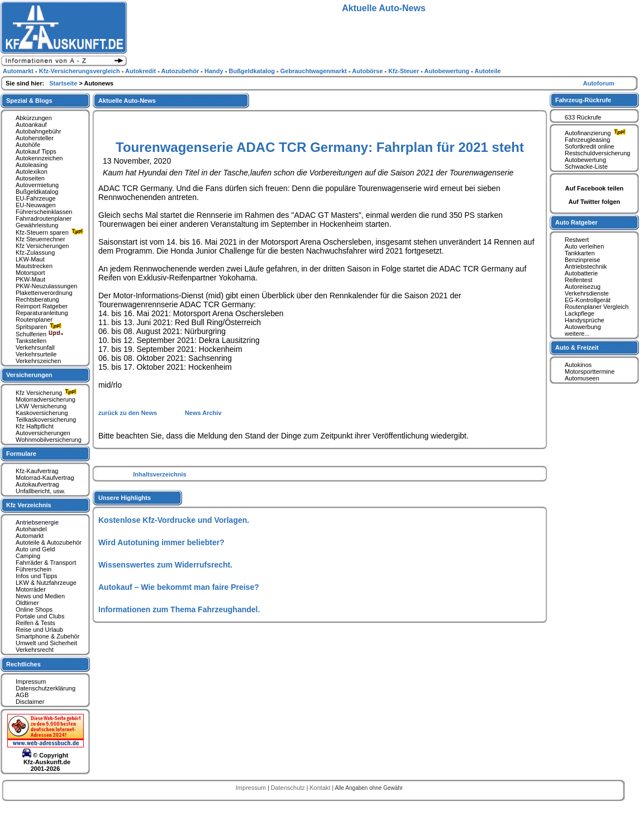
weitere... (577, 333)
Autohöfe (28, 145)
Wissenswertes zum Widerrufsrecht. (165, 565)
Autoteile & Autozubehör (49, 542)
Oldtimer (27, 603)
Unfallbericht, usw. (40, 491)
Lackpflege (579, 313)
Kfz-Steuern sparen (51, 232)
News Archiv (203, 413)
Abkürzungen (34, 118)
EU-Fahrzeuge (36, 198)
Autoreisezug (583, 287)
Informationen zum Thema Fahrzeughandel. (179, 609)
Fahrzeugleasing (587, 140)
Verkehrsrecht (35, 650)
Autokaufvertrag (37, 484)
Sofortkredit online (590, 146)
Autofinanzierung (597, 133)
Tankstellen (31, 341)
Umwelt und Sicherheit (46, 643)
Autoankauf (31, 125)
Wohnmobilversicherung (49, 440)
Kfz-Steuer (404, 71)
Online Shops (34, 609)
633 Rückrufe (583, 117)
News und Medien (40, 596)
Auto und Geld (35, 549)
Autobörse (368, 71)
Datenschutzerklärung (46, 688)
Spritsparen (40, 327)
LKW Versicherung (41, 406)
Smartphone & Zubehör (47, 636)
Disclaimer (30, 702)
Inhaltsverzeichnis (159, 474)
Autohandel (31, 529)
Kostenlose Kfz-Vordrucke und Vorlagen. (174, 520)
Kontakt (321, 788)
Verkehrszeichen (38, 361)
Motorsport (30, 273)
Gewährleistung (37, 225)
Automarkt (30, 536)
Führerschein (34, 569)
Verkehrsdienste (587, 293)
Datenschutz (289, 788)
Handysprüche (585, 320)
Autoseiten (30, 178)
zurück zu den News (128, 413)
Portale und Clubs (40, 616)
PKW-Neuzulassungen (46, 286)
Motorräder (31, 589)
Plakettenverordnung (44, 293)
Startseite (64, 83)
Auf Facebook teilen (595, 188)
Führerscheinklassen (44, 212)
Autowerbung (583, 327)
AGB (22, 695)
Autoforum (599, 83)
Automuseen (582, 378)
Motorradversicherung (46, 399)
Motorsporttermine (590, 371)
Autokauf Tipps (36, 151)
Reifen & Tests (35, 623)
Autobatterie (581, 273)
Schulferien (40, 334)
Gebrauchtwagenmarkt (314, 71)
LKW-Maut (30, 259)
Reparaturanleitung (42, 313)
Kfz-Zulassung (35, 252)
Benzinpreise (583, 260)
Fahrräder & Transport (46, 563)
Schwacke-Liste (586, 166)
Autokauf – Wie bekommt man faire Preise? (179, 587)
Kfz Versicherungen (42, 246)
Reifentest (579, 280)
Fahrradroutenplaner (44, 218)
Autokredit (141, 71)
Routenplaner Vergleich (597, 307)
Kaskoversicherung (42, 413)
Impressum (31, 681)
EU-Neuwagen (36, 205)
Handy (215, 71)
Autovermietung (37, 185)
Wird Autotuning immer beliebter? (161, 542)
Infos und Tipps (37, 576)
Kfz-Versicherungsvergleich (80, 71)
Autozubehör (181, 71)
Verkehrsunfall (35, 347)
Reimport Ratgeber (42, 306)
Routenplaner (34, 320)
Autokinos (578, 365)
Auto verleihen (584, 246)
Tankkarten (580, 253)
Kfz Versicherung (47, 393)
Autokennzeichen (39, 158)
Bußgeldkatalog (37, 192)
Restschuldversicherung (597, 153)
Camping (28, 556)
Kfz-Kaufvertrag (37, 471)
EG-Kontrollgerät (588, 300)
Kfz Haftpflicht (35, 426)
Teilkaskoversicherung (46, 420)
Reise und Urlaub (39, 630)
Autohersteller (35, 138)
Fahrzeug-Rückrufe (583, 100)
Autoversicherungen (43, 433)
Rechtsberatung (37, 299)
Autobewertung (585, 160)
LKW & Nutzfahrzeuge (46, 583)
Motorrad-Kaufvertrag (45, 478)
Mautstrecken (34, 266)
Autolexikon (32, 171)
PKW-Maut (30, 279)
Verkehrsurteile (36, 354)
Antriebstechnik (586, 266)
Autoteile (488, 71)
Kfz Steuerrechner (40, 239)
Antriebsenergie (37, 522)
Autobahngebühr (38, 131)
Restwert (577, 240)
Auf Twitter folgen (595, 202)
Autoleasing (32, 165)
